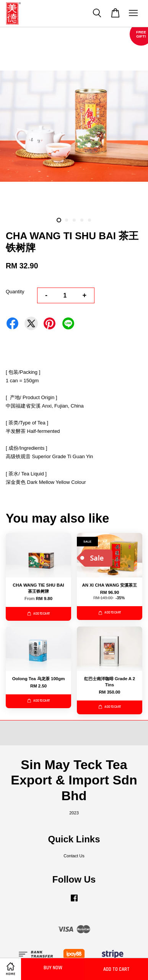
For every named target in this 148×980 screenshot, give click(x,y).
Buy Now (53, 968)
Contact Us (74, 856)
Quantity (15, 292)
